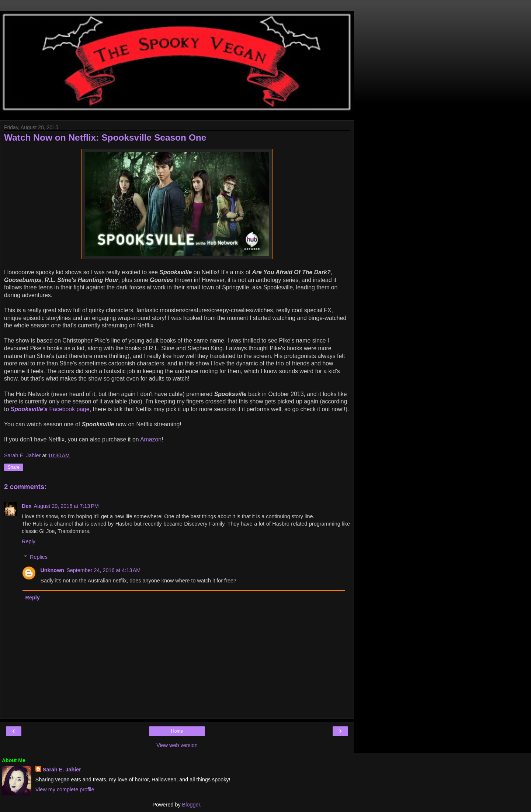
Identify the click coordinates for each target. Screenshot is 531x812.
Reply (29, 541)
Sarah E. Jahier (62, 770)
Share (14, 467)
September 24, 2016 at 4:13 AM (103, 570)
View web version (177, 745)
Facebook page (50, 409)
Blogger (191, 805)
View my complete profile (65, 789)
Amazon (151, 439)
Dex (27, 506)
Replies (39, 557)
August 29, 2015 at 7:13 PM (66, 506)
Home (177, 731)
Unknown (52, 570)
